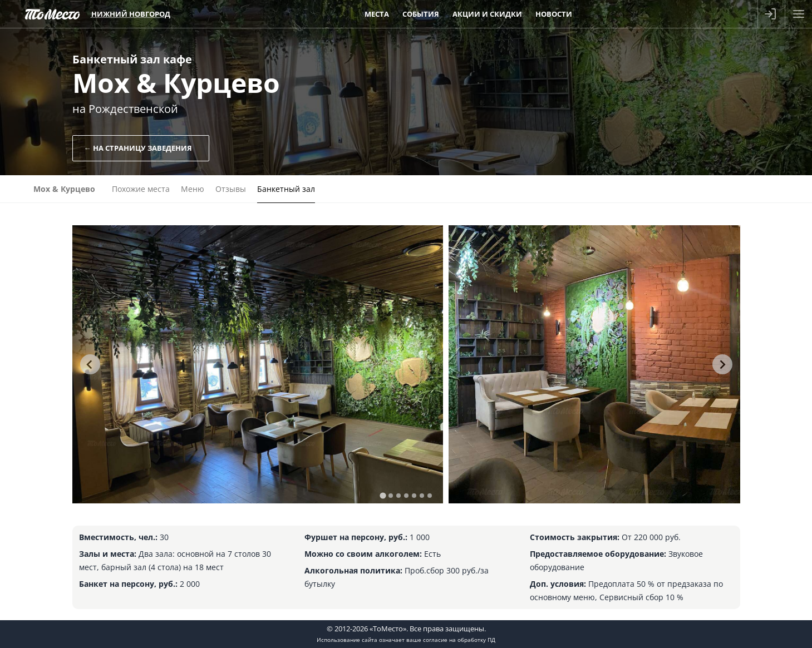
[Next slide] (722, 364)
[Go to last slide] (90, 364)
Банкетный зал (286, 189)
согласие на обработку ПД (459, 640)
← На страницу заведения (138, 148)
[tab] (383, 495)
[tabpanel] (258, 364)
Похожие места (141, 189)
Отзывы (231, 189)
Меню (193, 189)
